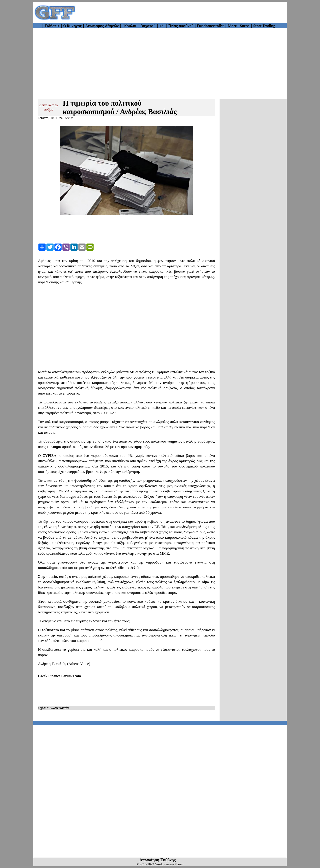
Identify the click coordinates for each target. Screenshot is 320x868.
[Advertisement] (181, 12)
